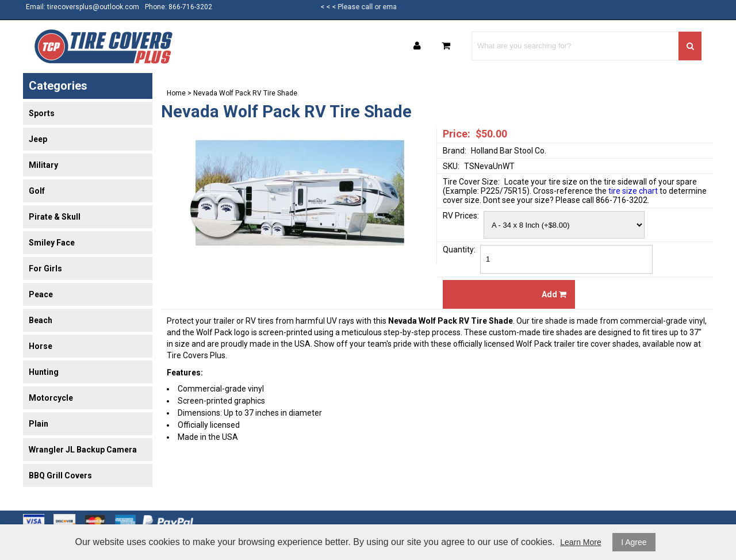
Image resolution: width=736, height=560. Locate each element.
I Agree (634, 542)
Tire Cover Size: (471, 182)
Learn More (581, 542)
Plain (39, 424)
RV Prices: (461, 216)
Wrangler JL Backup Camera (83, 450)
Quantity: (459, 250)
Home (176, 93)
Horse (41, 346)
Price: (457, 134)
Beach (41, 320)
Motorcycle (51, 398)
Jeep (38, 139)
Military (43, 165)
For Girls (45, 269)
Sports (42, 113)
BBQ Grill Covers (60, 475)
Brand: (455, 151)
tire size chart (633, 191)
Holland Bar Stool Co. (509, 151)
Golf (37, 191)
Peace (41, 294)
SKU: (451, 166)
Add (554, 294)
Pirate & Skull (55, 217)
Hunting (44, 372)
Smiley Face (52, 243)
